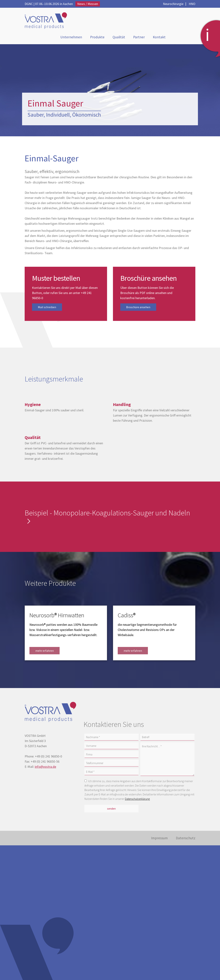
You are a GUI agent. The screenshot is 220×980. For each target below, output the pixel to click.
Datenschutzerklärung (138, 800)
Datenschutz (185, 840)
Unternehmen (69, 38)
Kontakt (162, 38)
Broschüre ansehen (138, 308)
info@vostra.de (45, 768)
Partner (141, 38)
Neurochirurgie (173, 4)
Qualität (120, 38)
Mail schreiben (47, 308)
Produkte (97, 38)
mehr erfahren (45, 652)
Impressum (157, 840)
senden (111, 810)
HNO (192, 4)
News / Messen (88, 4)
